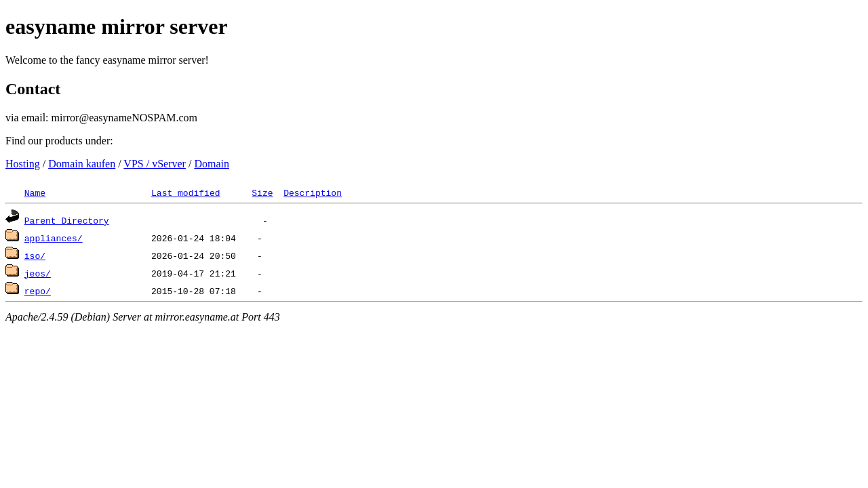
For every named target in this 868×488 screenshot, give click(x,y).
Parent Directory (67, 220)
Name (35, 192)
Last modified (185, 192)
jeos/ (38, 273)
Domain (212, 164)
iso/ (35, 256)
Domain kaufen (82, 164)
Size (262, 192)
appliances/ (54, 238)
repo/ (38, 291)
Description (313, 192)
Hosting (23, 164)
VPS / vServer (155, 164)
